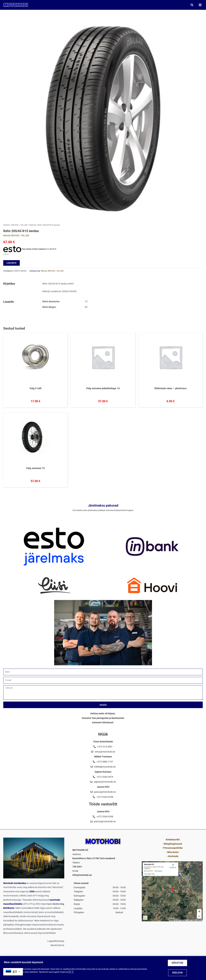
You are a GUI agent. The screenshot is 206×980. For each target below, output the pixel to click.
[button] (192, 5)
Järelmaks (173, 856)
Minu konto (173, 852)
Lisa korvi (11, 263)
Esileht (6, 226)
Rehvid (33, 226)
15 (86, 302)
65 (86, 308)
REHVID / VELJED (19, 226)
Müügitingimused (173, 844)
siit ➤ (71, 972)
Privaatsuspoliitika (173, 848)
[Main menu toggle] (200, 5)
